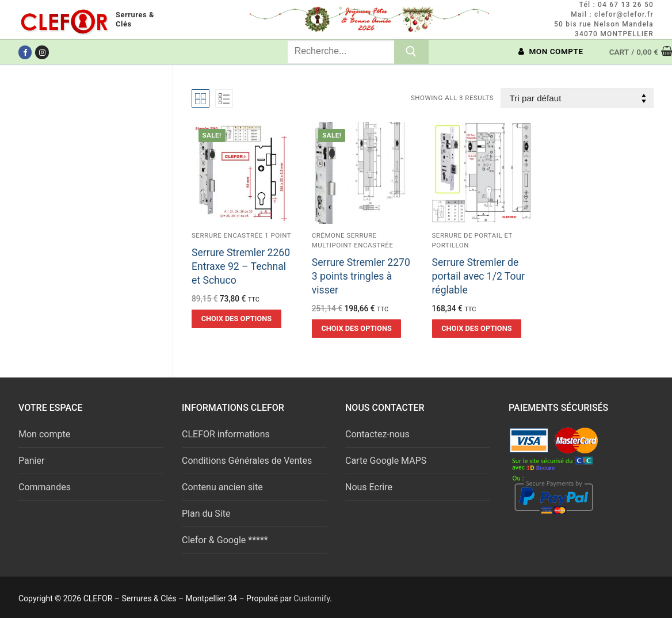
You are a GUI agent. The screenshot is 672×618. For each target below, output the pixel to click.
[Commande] (577, 98)
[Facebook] (25, 52)
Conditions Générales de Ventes (247, 461)
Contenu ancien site (222, 487)
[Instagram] (42, 52)
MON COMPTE (551, 51)
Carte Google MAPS (386, 461)
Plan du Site (206, 514)
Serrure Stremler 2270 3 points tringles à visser (361, 276)
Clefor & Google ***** (225, 540)
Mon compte (44, 434)
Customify (312, 598)
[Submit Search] (412, 52)
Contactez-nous (377, 434)
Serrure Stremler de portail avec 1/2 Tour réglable (479, 276)
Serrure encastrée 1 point (241, 235)
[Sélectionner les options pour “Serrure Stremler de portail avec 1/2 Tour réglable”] (477, 329)
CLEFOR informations (226, 434)
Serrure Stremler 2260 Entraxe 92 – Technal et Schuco (241, 266)
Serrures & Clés (135, 19)
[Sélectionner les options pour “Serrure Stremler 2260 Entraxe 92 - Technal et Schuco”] (236, 319)
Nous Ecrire (369, 487)
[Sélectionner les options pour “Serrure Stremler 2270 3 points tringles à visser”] (357, 329)
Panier (31, 461)
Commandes (45, 487)
